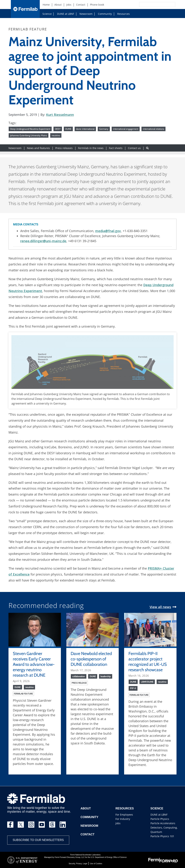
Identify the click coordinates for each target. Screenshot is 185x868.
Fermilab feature (23, 694)
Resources (122, 14)
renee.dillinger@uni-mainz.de (43, 241)
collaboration (79, 676)
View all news (160, 607)
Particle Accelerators (163, 823)
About (86, 808)
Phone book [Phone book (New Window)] (97, 5)
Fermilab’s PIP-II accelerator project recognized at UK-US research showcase (148, 662)
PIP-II (133, 688)
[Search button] (147, 148)
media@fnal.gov (108, 231)
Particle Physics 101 (162, 836)
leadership (106, 676)
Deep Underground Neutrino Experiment (30, 129)
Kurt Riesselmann (60, 115)
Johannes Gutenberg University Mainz (29, 135)
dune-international (85, 129)
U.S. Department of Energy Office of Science (109, 857)
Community (103, 14)
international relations (153, 129)
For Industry (123, 819)
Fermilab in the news (91, 148)
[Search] (149, 5)
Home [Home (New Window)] (46, 5)
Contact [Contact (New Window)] (81, 5)
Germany (104, 129)
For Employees (124, 815)
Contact (88, 834)
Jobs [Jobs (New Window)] (69, 5)
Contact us (134, 148)
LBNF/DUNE (147, 682)
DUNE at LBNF (62, 14)
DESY (58, 129)
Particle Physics (160, 819)
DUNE (68, 129)
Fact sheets (116, 148)
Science (47, 14)
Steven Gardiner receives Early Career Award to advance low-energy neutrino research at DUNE (34, 664)
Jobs (118, 823)
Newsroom (85, 14)
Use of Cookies (96, 864)
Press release (79, 683)
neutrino (56, 135)
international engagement (126, 129)
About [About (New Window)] (58, 5)
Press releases (64, 148)
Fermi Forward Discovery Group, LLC (70, 857)
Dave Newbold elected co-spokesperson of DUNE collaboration (91, 659)
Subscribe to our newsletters (38, 840)
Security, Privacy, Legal (78, 864)
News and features (38, 148)
